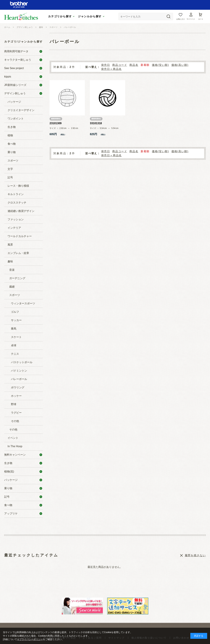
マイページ (191, 19)
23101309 (56, 123)
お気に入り (181, 19)
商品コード (120, 65)
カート (201, 19)
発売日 (106, 65)
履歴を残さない (195, 555)
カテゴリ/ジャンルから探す (24, 42)
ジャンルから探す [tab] (90, 16)
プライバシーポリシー (31, 639)
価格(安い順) (160, 65)
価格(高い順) (180, 65)
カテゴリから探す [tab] (60, 16)
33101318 (96, 123)
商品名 (134, 65)
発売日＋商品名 (111, 69)
